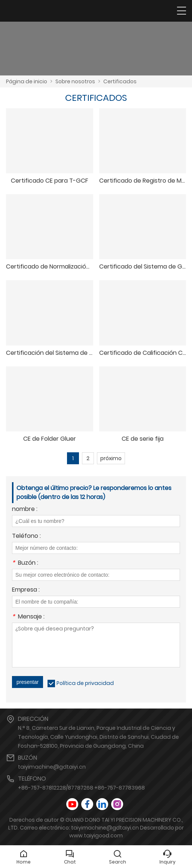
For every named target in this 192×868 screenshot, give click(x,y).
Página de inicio (27, 81)
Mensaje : (28, 617)
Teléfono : (26, 537)
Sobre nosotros (75, 81)
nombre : (25, 510)
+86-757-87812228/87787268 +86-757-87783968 (81, 788)
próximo (111, 458)
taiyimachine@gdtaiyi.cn (52, 767)
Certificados (120, 81)
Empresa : (26, 590)
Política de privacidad (85, 683)
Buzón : (25, 563)
